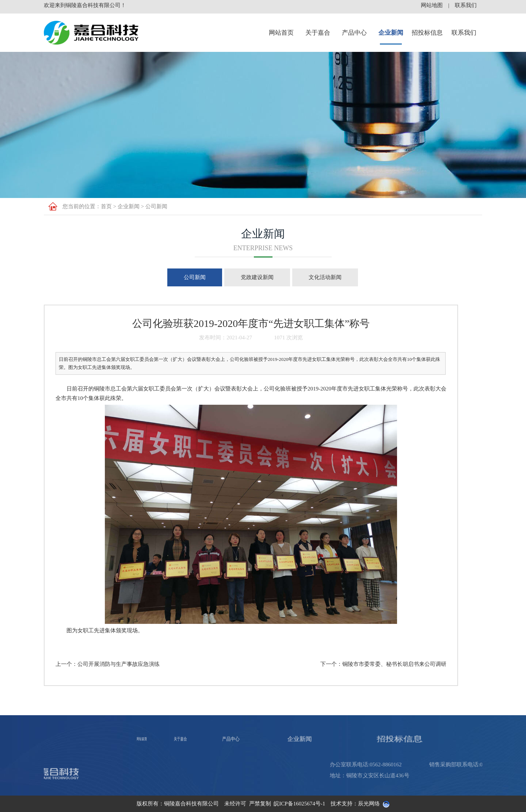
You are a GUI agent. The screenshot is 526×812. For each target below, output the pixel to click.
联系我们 (464, 33)
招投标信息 (427, 33)
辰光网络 (369, 804)
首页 (106, 206)
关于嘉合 (318, 33)
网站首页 (281, 33)
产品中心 (354, 33)
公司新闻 (156, 206)
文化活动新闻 (325, 277)
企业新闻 (391, 33)
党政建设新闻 (257, 277)
